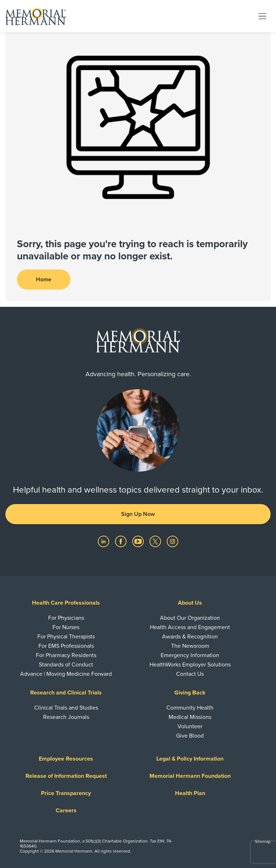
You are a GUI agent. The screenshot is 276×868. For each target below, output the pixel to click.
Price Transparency (66, 793)
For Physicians (66, 618)
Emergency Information (190, 655)
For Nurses (66, 627)
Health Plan (190, 793)
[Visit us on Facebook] (121, 541)
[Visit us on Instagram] (172, 541)
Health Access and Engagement (190, 627)
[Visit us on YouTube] (139, 541)
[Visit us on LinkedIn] (104, 541)
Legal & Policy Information (190, 759)
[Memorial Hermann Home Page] (36, 16)
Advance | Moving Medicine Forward (66, 674)
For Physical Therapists (66, 637)
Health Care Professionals (66, 603)
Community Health (190, 708)
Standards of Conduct (66, 665)
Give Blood (190, 736)
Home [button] (44, 280)
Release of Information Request (66, 776)
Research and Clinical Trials (66, 693)
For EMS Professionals (66, 646)
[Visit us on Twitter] (156, 541)
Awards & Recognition (190, 637)
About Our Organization (190, 618)
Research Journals (66, 717)
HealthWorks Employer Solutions (190, 665)
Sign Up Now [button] (138, 514)
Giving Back (190, 693)
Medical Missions (190, 717)
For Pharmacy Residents (66, 655)
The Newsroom (190, 646)
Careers (66, 811)
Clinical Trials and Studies (66, 708)
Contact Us (190, 674)
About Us (190, 603)
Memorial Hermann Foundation (190, 776)
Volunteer (190, 726)
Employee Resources (66, 759)
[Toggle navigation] (262, 16)
